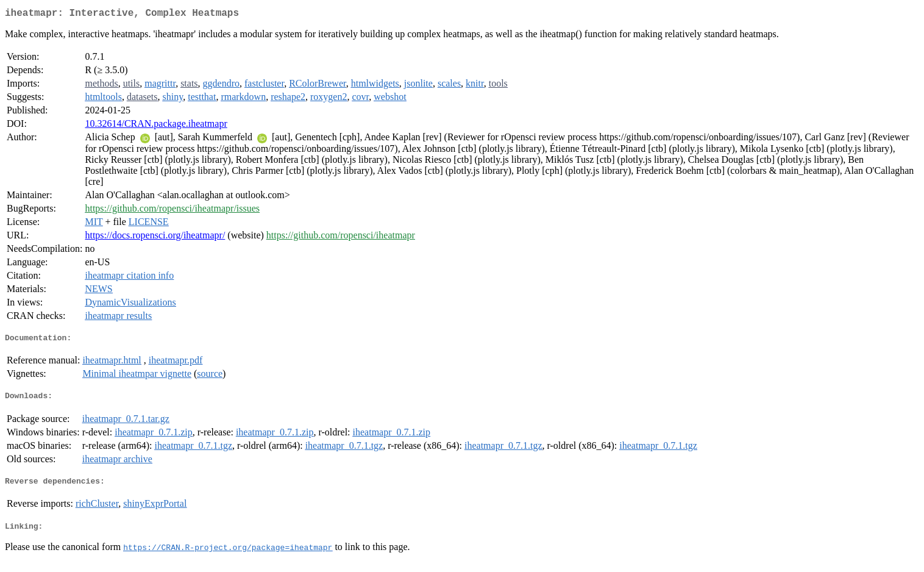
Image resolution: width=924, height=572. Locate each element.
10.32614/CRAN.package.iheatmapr (156, 126)
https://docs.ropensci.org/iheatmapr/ (155, 238)
